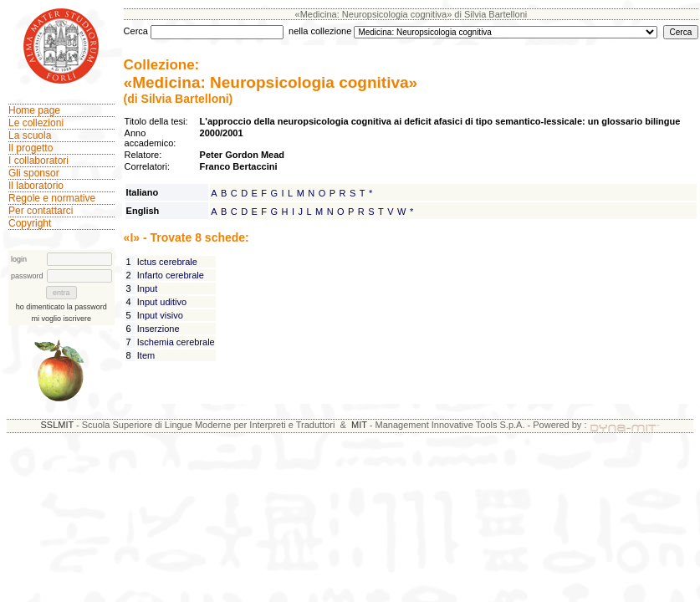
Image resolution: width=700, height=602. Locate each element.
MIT (359, 425)
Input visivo (160, 315)
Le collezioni (36, 123)
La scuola (30, 135)
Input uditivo (162, 302)
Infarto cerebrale (171, 275)
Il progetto (31, 148)
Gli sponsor (34, 173)
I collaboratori (38, 161)
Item (146, 355)
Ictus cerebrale (167, 262)
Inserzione (158, 329)
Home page (34, 110)
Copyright (30, 223)
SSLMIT (57, 425)
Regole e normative (52, 198)
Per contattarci (41, 211)
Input (147, 288)
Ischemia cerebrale (176, 342)
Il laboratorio (36, 186)
